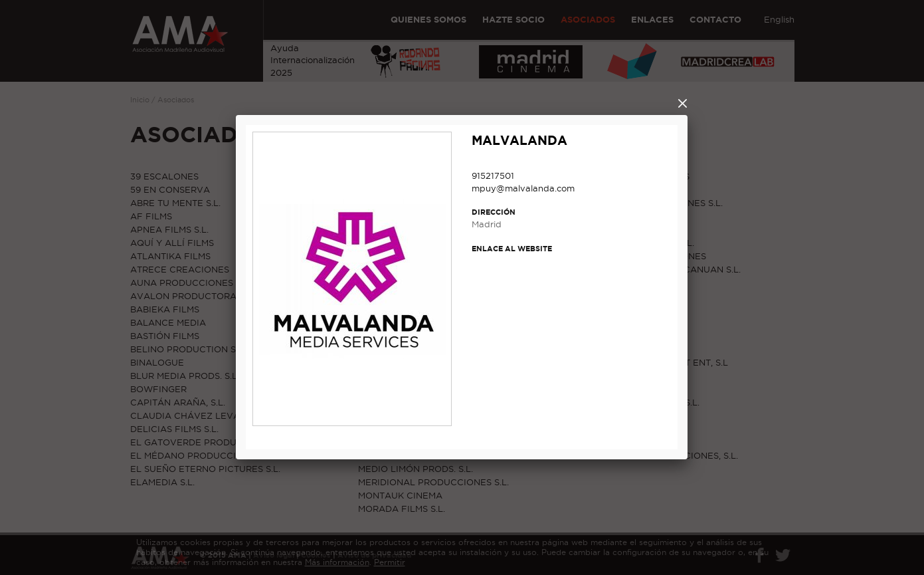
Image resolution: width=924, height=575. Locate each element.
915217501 (493, 175)
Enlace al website (512, 249)
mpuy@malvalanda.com (523, 188)
